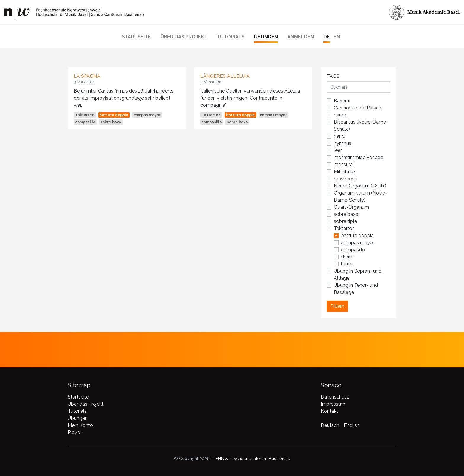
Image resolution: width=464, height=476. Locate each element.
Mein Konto (80, 425)
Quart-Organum (351, 207)
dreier (347, 257)
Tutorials (231, 37)
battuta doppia (114, 115)
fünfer (347, 264)
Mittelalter (345, 172)
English (352, 425)
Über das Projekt (184, 37)
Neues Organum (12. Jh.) (360, 186)
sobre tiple (345, 221)
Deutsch (330, 425)
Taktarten (85, 115)
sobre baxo (111, 122)
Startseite (136, 37)
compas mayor (147, 115)
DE (327, 37)
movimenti (345, 179)
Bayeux (342, 101)
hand (339, 136)
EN (337, 37)
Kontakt (330, 411)
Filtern (337, 306)
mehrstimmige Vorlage (359, 157)
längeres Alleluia (225, 76)
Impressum (333, 404)
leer (338, 150)
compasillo (85, 122)
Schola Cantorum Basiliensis (262, 458)
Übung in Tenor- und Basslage (356, 289)
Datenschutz (335, 397)
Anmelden (301, 37)
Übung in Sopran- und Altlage (358, 275)
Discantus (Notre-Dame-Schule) (361, 126)
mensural (344, 165)
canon (341, 115)
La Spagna (87, 76)
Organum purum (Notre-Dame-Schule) (360, 196)
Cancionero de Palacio (358, 108)
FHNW (222, 458)
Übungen (266, 37)
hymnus (343, 143)
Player (75, 432)
